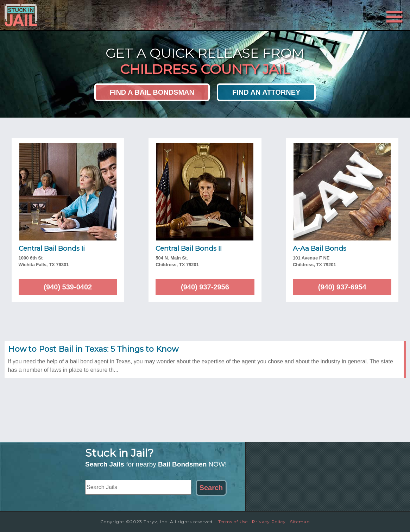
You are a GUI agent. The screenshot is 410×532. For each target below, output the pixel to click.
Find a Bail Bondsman (152, 92)
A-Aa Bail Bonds (320, 248)
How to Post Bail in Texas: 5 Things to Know (93, 349)
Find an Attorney (266, 92)
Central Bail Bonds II (189, 248)
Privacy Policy (269, 522)
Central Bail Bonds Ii (52, 248)
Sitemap (300, 522)
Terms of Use (233, 522)
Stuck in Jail (68, 15)
